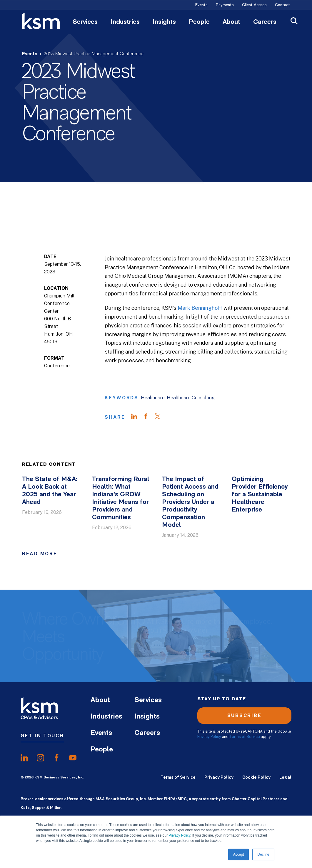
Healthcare (153, 398)
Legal (285, 777)
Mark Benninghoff (200, 308)
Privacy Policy (179, 835)
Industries (125, 22)
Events (201, 5)
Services (85, 22)
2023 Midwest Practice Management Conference (94, 54)
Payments (225, 5)
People (199, 22)
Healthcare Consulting (191, 398)
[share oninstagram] (40, 758)
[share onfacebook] (57, 758)
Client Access (254, 5)
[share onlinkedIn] (24, 758)
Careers (265, 22)
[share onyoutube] (73, 758)
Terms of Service (245, 737)
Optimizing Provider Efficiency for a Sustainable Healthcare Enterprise (260, 495)
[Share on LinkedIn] (137, 417)
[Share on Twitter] (161, 417)
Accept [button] (239, 854)
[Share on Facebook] (149, 417)
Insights (164, 22)
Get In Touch (42, 736)
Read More (40, 554)
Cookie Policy (256, 777)
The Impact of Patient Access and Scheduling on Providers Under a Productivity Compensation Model (190, 502)
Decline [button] (263, 854)
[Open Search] (294, 22)
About (231, 22)
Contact (282, 5)
